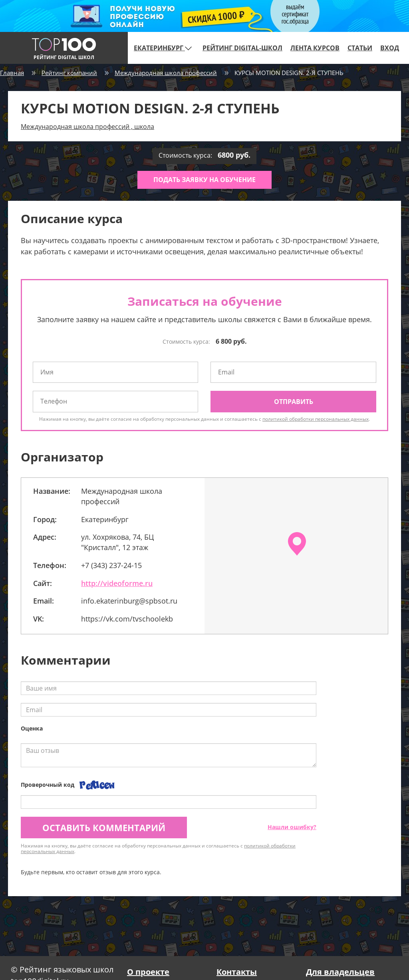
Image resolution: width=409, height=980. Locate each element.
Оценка (32, 728)
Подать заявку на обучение (204, 180)
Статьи (360, 48)
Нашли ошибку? (292, 827)
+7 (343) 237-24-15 (111, 565)
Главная (12, 73)
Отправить (294, 402)
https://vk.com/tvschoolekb (127, 619)
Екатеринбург (163, 48)
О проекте (148, 972)
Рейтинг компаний (69, 73)
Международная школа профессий (166, 73)
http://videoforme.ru (117, 583)
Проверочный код (48, 785)
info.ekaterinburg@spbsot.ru (129, 601)
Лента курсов (315, 48)
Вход (390, 48)
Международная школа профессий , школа (87, 127)
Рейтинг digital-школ (242, 48)
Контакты (237, 972)
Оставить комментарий (104, 828)
